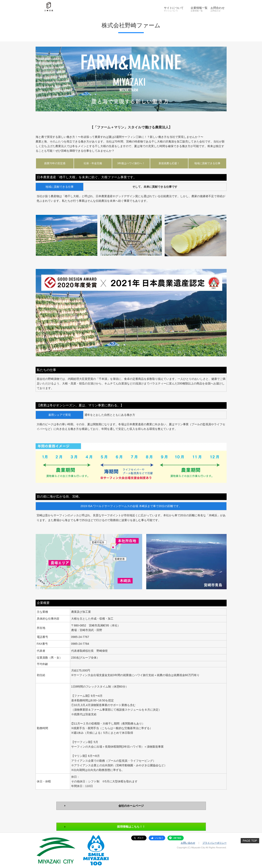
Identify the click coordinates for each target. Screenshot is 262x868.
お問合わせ (218, 8)
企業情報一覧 (199, 8)
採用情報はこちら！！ (131, 827)
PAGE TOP (250, 841)
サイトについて (174, 8)
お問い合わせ (188, 843)
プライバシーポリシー (215, 843)
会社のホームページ (131, 806)
